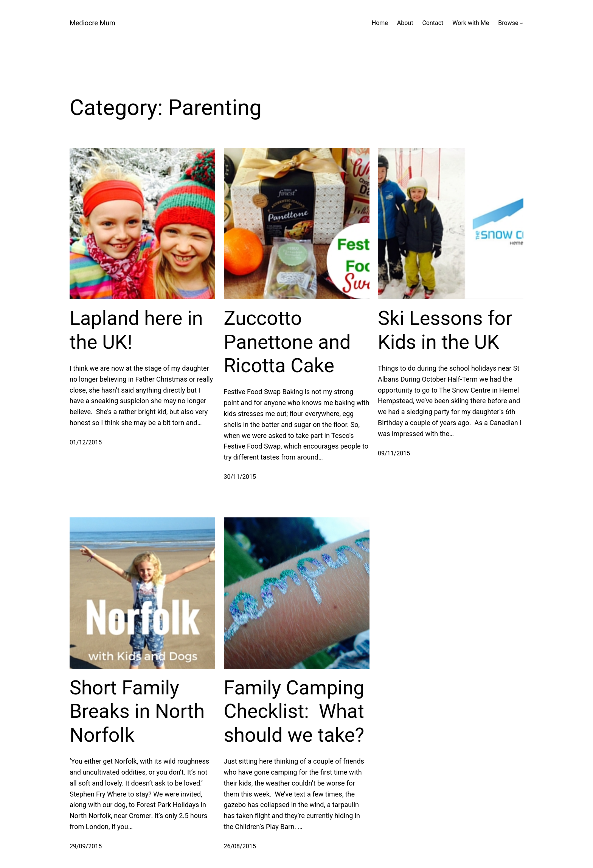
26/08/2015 (240, 846)
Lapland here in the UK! (136, 330)
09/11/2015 (394, 453)
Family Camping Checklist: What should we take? (294, 711)
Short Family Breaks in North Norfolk (137, 711)
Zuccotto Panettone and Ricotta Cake (287, 342)
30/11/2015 (240, 477)
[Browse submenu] (522, 23)
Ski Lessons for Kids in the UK (445, 330)
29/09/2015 (86, 846)
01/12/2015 (86, 442)
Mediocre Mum (92, 23)
